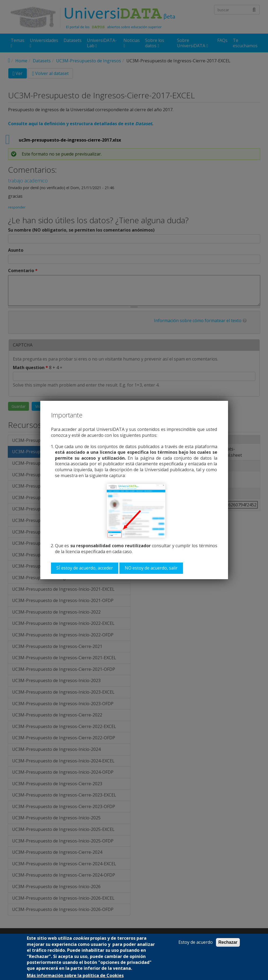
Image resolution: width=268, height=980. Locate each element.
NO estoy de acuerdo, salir (151, 568)
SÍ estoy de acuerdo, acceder (85, 568)
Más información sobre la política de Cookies (75, 976)
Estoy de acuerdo (196, 942)
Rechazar (228, 942)
